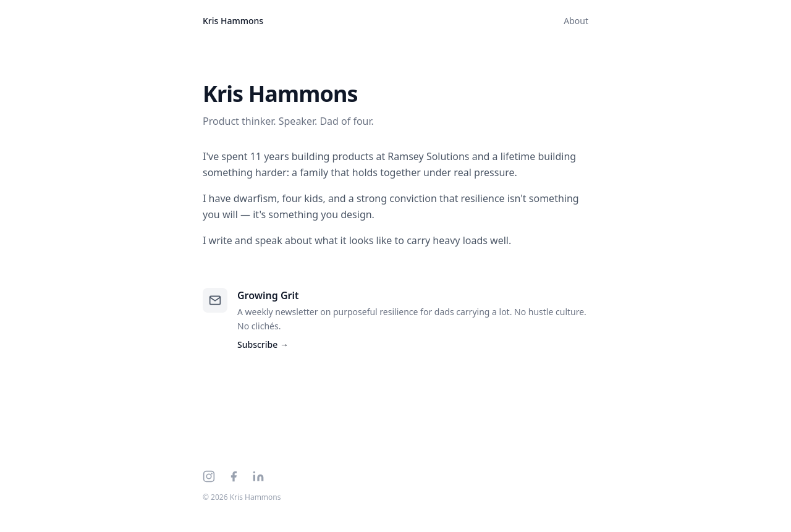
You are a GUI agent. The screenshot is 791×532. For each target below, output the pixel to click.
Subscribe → (263, 344)
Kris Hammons (233, 21)
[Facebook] (234, 476)
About (576, 21)
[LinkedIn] (258, 476)
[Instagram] (209, 476)
